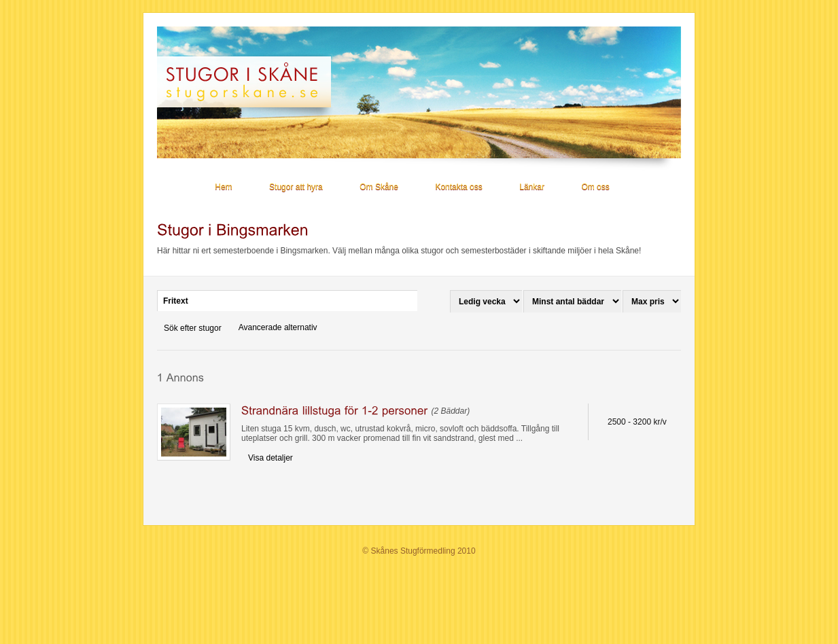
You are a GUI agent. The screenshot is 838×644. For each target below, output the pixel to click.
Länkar (532, 187)
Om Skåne (379, 187)
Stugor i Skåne (250, 82)
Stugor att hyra (296, 187)
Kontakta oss (458, 187)
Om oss (595, 187)
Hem (223, 187)
